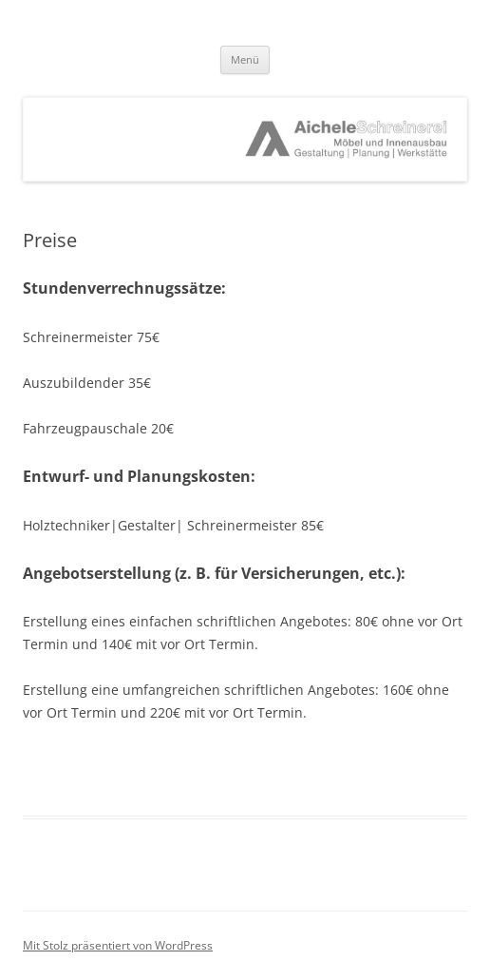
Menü (245, 59)
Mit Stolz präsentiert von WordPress (118, 945)
